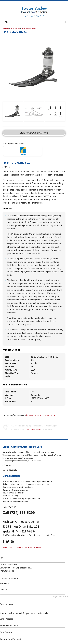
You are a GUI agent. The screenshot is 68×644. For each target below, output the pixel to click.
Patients (6, 29)
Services (18, 547)
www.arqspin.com (34, 429)
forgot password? (60, 596)
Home (5, 547)
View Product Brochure (34, 133)
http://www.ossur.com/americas (41, 415)
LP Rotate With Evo (29, 29)
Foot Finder (15, 29)
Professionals (36, 547)
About (11, 547)
